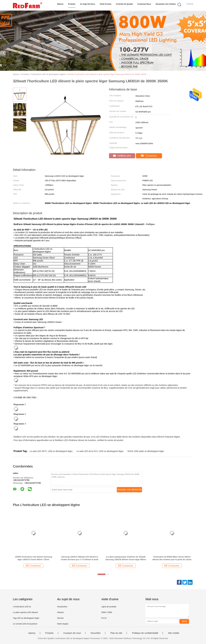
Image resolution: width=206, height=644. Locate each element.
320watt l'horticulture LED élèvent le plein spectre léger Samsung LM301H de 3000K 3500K (107, 74)
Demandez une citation (166, 4)
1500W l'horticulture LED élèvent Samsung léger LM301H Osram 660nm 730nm (33, 558)
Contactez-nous (144, 4)
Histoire (60, 612)
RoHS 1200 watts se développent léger (146, 451)
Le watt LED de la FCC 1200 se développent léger (100, 451)
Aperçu (32, 633)
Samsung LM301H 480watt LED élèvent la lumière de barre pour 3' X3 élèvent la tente (80, 558)
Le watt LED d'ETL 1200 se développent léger (51, 451)
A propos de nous (72, 633)
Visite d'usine (106, 4)
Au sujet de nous (87, 4)
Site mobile (174, 633)
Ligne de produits (109, 607)
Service (60, 618)
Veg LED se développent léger (26, 618)
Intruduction (62, 607)
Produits (72, 4)
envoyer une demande (130, 490)
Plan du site (116, 633)
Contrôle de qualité (124, 4)
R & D (104, 618)
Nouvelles (96, 633)
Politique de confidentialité (145, 633)
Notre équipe (63, 624)
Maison (60, 4)
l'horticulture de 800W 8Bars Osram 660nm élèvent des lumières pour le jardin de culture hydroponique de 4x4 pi (172, 558)
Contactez (149, 156)
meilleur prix (122, 156)
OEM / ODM (107, 612)
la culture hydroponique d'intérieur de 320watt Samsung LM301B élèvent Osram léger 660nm (126, 558)
